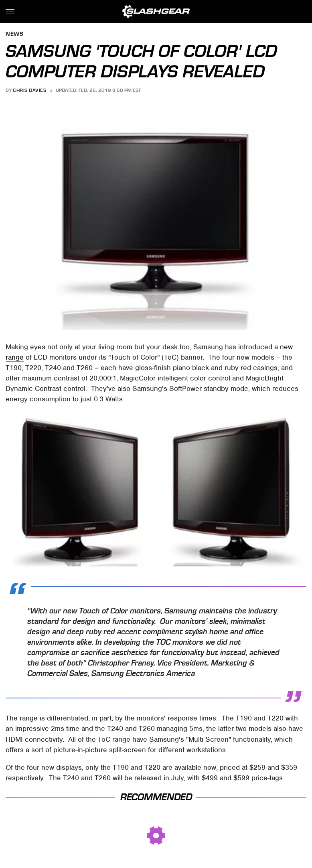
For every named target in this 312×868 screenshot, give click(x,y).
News (14, 34)
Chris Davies (29, 90)
